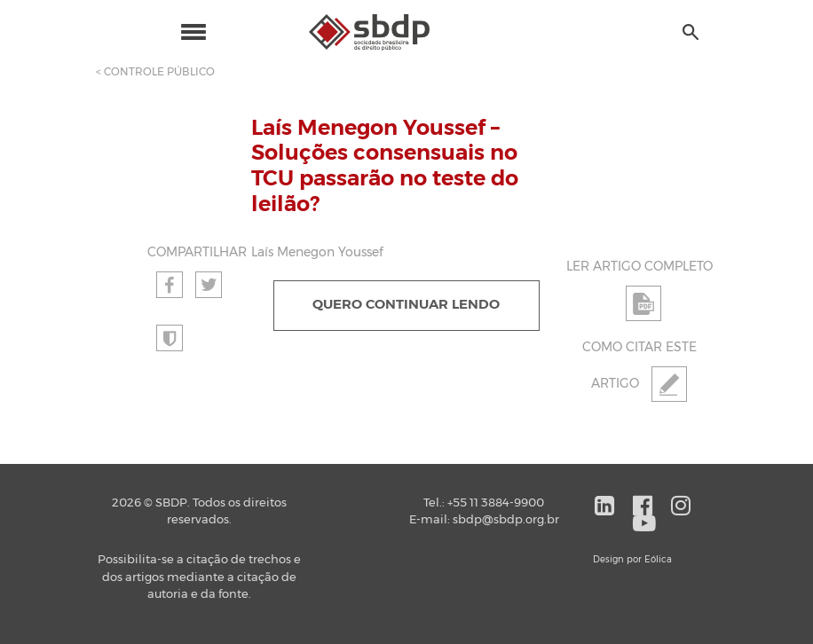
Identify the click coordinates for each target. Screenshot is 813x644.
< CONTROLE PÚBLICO (155, 72)
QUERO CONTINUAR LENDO (406, 305)
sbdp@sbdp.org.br (506, 520)
